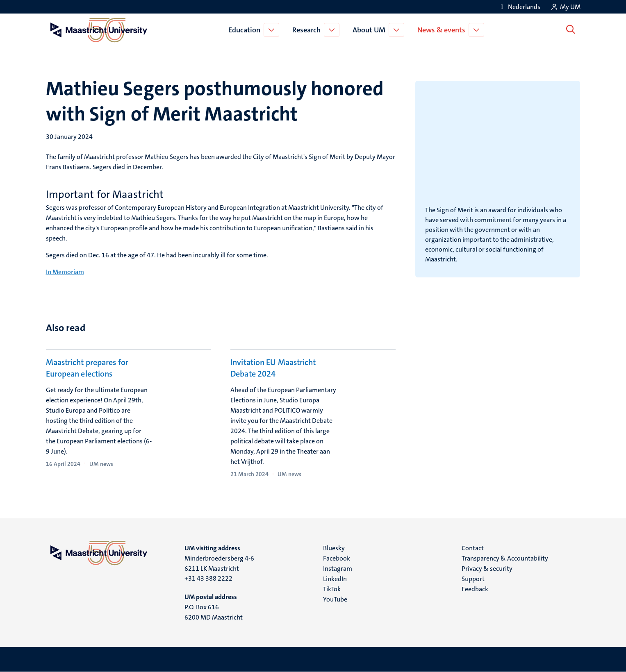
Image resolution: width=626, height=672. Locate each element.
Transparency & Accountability (505, 558)
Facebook (337, 558)
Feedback (475, 589)
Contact (473, 548)
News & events (443, 30)
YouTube (335, 599)
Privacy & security (487, 569)
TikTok (332, 589)
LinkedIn (335, 579)
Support (473, 579)
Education (246, 30)
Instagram (338, 569)
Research (308, 30)
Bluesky (334, 548)
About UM (371, 30)
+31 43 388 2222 (208, 578)
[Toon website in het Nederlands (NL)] (519, 7)
